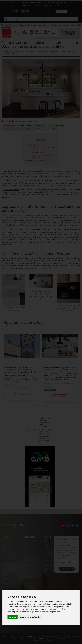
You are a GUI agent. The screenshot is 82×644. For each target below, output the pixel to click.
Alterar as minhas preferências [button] (30, 617)
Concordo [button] (13, 617)
